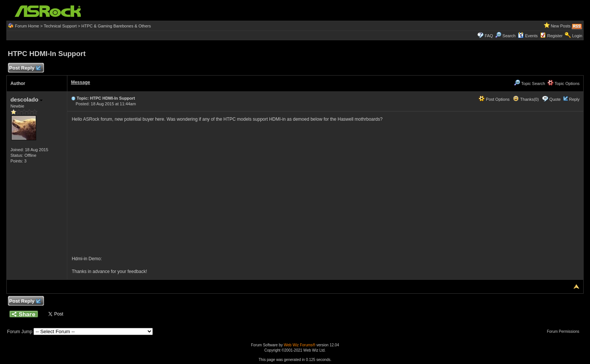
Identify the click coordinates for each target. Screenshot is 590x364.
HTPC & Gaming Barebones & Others (116, 26)
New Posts (561, 26)
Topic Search (529, 83)
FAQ (489, 36)
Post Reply (25, 68)
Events (528, 36)
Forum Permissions (565, 331)
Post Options (494, 99)
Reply (574, 99)
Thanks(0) (526, 99)
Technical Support (60, 26)
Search (509, 36)
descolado (27, 99)
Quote (555, 99)
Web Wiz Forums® (300, 345)
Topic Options (564, 83)
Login (577, 36)
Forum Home (27, 26)
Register (555, 36)
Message (81, 82)
